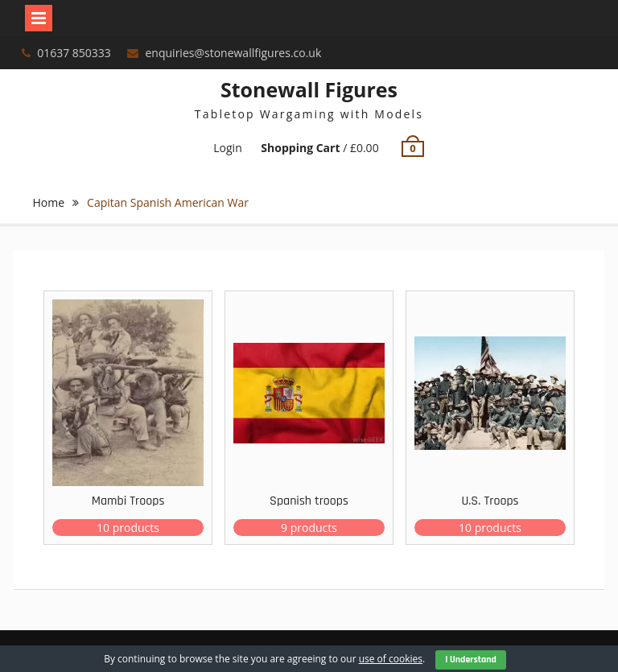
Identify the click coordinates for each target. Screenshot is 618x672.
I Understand (471, 660)
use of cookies (391, 659)
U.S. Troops (490, 501)
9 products (309, 528)
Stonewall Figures (309, 89)
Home (49, 202)
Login (227, 148)
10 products (128, 528)
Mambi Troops (128, 501)
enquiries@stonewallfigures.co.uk (234, 53)
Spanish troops (309, 501)
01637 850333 (74, 53)
